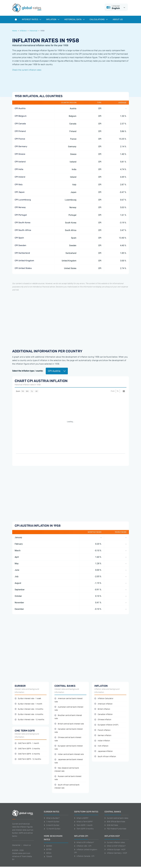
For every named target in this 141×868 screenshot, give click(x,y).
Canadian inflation (103, 714)
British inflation (102, 709)
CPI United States (23, 268)
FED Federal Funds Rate (115, 829)
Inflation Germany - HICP (116, 853)
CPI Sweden (21, 245)
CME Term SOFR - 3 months (27, 749)
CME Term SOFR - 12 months (28, 759)
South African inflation (105, 757)
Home (15, 31)
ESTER (48, 849)
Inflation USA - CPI (83, 846)
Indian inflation (102, 741)
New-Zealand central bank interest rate (67, 770)
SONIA (48, 853)
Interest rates (32, 19)
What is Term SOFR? (83, 822)
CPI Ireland (20, 177)
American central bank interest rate (69, 700)
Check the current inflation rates (27, 70)
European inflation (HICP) (106, 725)
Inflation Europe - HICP (115, 850)
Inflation (53, 19)
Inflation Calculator (104, 699)
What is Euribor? (52, 818)
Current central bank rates (116, 818)
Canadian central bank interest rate (69, 731)
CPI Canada (20, 124)
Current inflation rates (115, 842)
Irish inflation (101, 746)
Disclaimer (16, 845)
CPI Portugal (21, 215)
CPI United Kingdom (24, 261)
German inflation (103, 735)
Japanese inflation (104, 751)
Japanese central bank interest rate (69, 761)
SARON (48, 846)
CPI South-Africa (23, 230)
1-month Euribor (52, 822)
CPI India (19, 169)
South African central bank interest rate (67, 786)
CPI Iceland (20, 162)
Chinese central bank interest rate (68, 739)
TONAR (48, 857)
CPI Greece (20, 154)
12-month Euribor (52, 829)
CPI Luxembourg (23, 200)
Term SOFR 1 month (83, 825)
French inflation (102, 730)
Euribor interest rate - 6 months (29, 714)
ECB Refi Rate (111, 825)
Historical (33, 31)
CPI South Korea (23, 223)
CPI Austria (20, 108)
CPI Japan (20, 192)
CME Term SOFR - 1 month (27, 743)
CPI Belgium (21, 116)
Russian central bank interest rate (68, 778)
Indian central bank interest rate (69, 754)
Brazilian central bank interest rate (68, 717)
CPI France (20, 139)
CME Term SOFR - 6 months (27, 754)
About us (118, 19)
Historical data (74, 19)
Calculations (99, 19)
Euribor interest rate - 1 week (28, 699)
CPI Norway (20, 207)
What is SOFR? (81, 818)
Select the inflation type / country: (28, 371)
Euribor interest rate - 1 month (28, 704)
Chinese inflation (103, 720)
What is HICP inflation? (115, 846)
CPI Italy (19, 184)
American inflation (103, 704)
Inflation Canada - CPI (84, 856)
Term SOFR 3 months (84, 829)
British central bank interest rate (69, 724)
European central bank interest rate (69, 747)
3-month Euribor (52, 825)
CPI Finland (20, 131)
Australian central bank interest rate (69, 709)
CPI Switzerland (22, 253)
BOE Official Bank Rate (115, 822)
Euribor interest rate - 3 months (29, 709)
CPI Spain (19, 238)
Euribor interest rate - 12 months (29, 720)
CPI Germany (21, 146)
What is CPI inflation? (84, 842)
